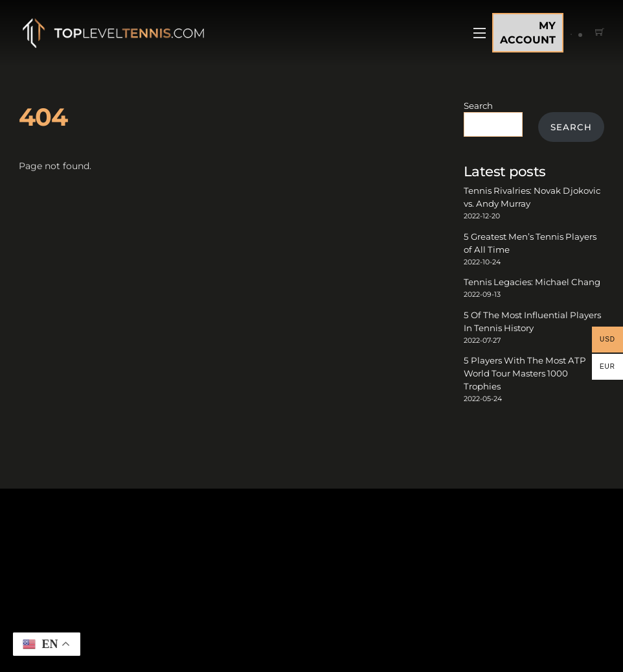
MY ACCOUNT (528, 33)
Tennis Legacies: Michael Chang (532, 282)
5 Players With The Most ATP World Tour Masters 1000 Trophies (525, 373)
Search (478, 106)
